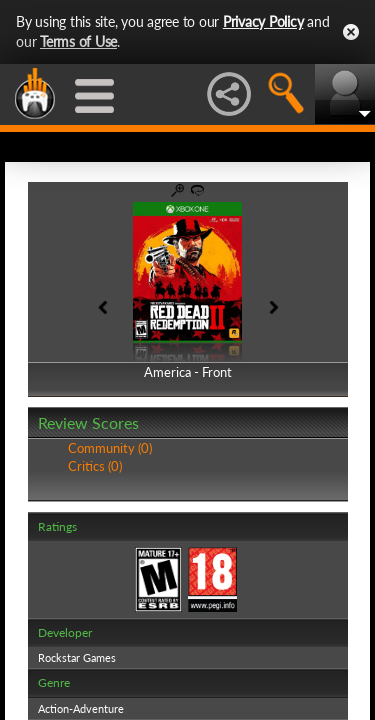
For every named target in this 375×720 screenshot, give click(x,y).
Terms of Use (78, 41)
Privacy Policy (263, 21)
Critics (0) (95, 466)
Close (351, 32)
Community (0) (110, 448)
